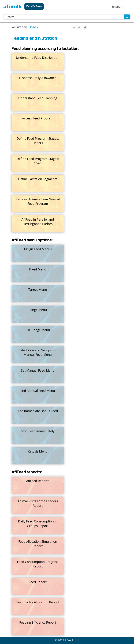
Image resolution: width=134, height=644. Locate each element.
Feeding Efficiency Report (38, 622)
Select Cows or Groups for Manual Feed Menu (38, 352)
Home (33, 27)
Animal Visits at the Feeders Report (38, 503)
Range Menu (38, 310)
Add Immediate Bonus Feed (38, 411)
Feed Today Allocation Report (38, 602)
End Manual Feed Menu (38, 391)
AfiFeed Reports (38, 481)
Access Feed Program (38, 118)
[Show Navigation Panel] (129, 6)
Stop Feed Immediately (38, 431)
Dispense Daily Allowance (38, 78)
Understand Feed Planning (38, 98)
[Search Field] (67, 17)
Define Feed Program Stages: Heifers (38, 141)
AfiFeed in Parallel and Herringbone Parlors (38, 222)
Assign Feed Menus (38, 249)
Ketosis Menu (38, 451)
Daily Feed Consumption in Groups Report (38, 523)
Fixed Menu (38, 269)
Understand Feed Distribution (38, 58)
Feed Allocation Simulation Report (38, 544)
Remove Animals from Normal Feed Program (38, 201)
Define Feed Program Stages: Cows (38, 161)
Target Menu (38, 289)
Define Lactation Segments (38, 179)
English (117, 7)
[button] (127, 17)
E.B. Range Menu (38, 330)
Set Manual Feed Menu (38, 370)
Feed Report (38, 582)
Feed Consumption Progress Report (38, 564)
